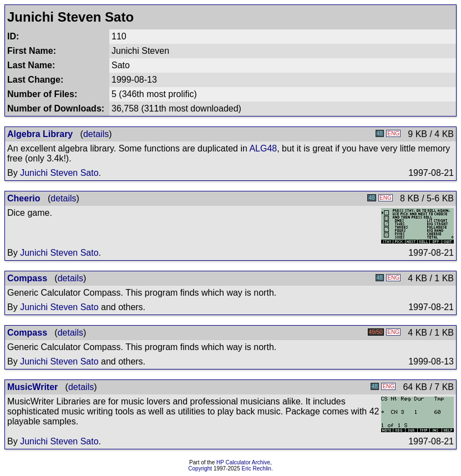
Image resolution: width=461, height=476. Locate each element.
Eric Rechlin (257, 469)
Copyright (200, 469)
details (96, 134)
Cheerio (24, 198)
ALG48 (263, 148)
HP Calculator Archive (243, 462)
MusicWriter (32, 387)
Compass (27, 278)
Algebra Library (40, 134)
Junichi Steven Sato (59, 173)
